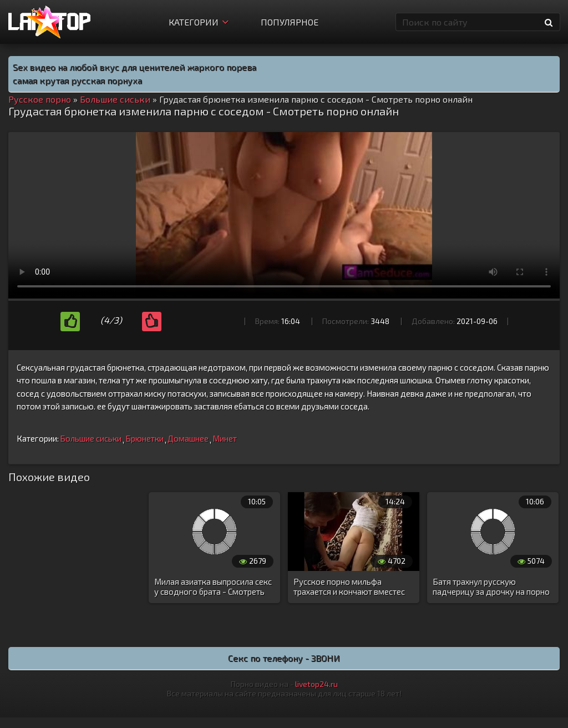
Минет (225, 438)
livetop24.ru (316, 684)
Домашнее (188, 438)
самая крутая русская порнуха (77, 80)
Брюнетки (144, 438)
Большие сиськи (91, 438)
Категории (199, 22)
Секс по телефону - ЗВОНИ (284, 658)
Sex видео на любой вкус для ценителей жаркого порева (135, 67)
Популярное (290, 22)
